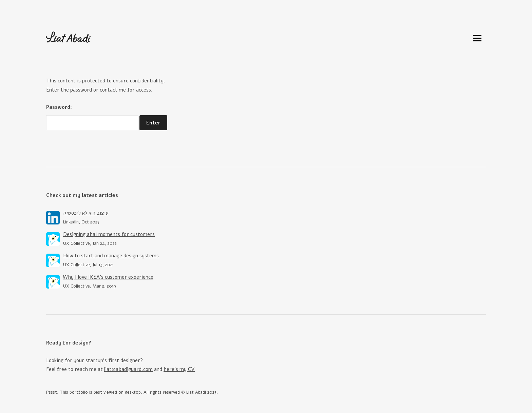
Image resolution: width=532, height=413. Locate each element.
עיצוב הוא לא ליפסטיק (86, 213)
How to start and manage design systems (111, 256)
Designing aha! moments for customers (109, 234)
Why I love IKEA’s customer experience (108, 277)
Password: (92, 117)
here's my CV (179, 369)
